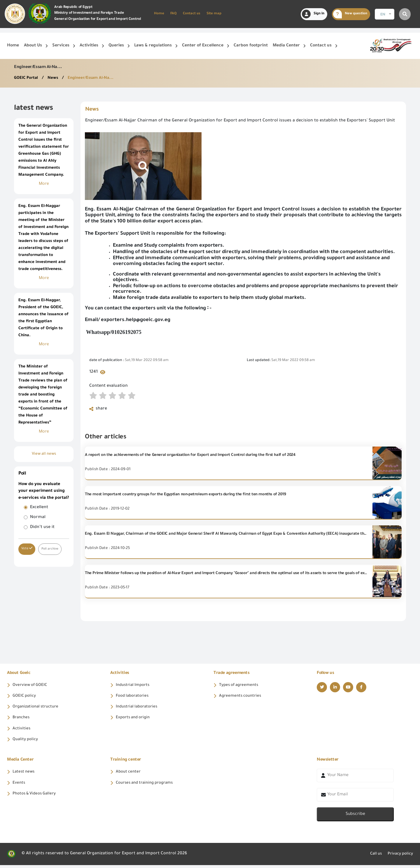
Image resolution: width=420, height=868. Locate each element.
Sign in (313, 14)
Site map (214, 14)
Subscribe (355, 818)
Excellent (39, 508)
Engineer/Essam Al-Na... (94, 78)
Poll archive (51, 549)
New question (350, 14)
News (55, 78)
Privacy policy (399, 857)
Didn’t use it (42, 527)
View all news (44, 454)
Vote (27, 549)
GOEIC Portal (27, 78)
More (44, 184)
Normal (38, 517)
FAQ (174, 14)
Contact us (192, 14)
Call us (372, 857)
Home (159, 14)
